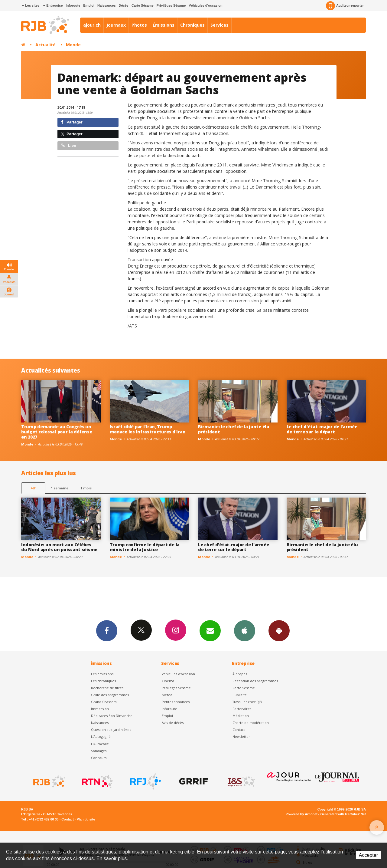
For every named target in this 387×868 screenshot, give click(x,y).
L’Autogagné (101, 736)
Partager (72, 122)
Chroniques (192, 25)
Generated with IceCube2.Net (343, 814)
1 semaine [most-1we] (60, 488)
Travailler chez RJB (247, 702)
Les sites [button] (31, 5)
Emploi (89, 5)
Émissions (164, 25)
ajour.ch (92, 25)
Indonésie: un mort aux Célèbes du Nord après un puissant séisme (59, 547)
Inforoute (73, 5)
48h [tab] (33, 488)
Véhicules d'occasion (205, 5)
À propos (240, 674)
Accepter (368, 855)
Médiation (241, 716)
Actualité (46, 45)
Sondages (99, 751)
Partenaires (242, 709)
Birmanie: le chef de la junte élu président (234, 429)
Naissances (107, 5)
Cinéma (168, 681)
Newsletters (210, 630)
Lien (69, 145)
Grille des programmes (110, 695)
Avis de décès (173, 723)
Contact (239, 730)
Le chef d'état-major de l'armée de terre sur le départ (322, 429)
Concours (99, 758)
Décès (124, 5)
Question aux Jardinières (111, 730)
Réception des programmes (255, 681)
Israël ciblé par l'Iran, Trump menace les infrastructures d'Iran (148, 429)
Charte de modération (251, 723)
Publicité (240, 695)
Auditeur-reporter (345, 6)
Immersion (100, 709)
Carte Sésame (143, 5)
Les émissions (102, 674)
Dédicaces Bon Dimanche (112, 716)
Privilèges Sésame (171, 5)
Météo (167, 695)
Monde (73, 45)
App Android (279, 630)
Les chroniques (103, 681)
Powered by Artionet (302, 814)
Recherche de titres (107, 688)
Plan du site (86, 819)
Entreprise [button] (53, 5)
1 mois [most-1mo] (86, 488)
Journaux (116, 25)
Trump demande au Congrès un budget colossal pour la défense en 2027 (57, 432)
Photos (139, 25)
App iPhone (245, 630)
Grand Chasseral (104, 702)
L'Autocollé (100, 744)
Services (220, 25)
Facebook (107, 630)
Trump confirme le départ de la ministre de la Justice (145, 547)
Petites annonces (176, 702)
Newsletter (241, 736)
